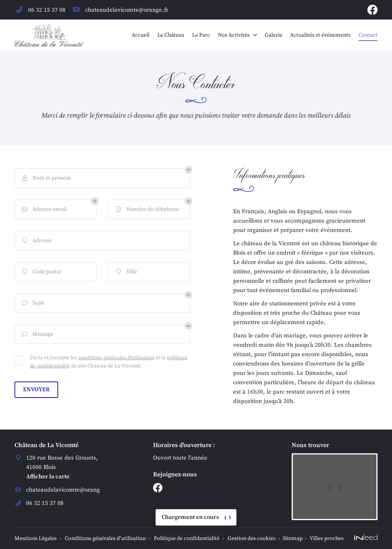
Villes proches (327, 539)
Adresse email (44, 209)
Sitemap (293, 539)
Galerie (274, 35)
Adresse (36, 241)
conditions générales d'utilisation (117, 358)
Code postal (41, 272)
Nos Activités (234, 35)
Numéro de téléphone (147, 209)
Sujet (33, 303)
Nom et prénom (46, 178)
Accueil (141, 35)
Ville (126, 272)
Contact (368, 35)
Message (37, 334)
